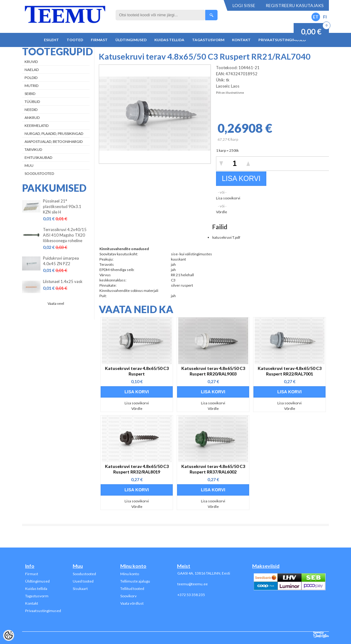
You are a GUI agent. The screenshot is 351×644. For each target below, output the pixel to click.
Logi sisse (244, 5)
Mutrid (31, 86)
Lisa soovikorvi (228, 198)
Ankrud (32, 118)
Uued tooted (83, 581)
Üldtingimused (131, 40)
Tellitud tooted (132, 589)
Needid (31, 110)
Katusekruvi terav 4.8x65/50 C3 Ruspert (137, 371)
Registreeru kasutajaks (295, 5)
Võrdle (222, 212)
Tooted (75, 40)
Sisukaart (80, 589)
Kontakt (241, 40)
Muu (29, 165)
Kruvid (31, 62)
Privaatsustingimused (282, 40)
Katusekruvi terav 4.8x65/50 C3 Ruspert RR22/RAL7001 (290, 371)
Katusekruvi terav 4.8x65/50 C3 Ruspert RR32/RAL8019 (137, 469)
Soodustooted (39, 173)
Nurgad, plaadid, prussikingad (54, 134)
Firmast (99, 40)
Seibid (30, 94)
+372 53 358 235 (191, 595)
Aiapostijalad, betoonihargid (54, 141)
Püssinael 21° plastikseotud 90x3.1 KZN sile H (62, 206)
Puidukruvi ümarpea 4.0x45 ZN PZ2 (61, 261)
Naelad (32, 70)
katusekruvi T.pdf (226, 237)
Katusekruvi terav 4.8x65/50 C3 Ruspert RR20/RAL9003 (213, 371)
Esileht (51, 40)
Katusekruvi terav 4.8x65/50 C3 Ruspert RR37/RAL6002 (213, 469)
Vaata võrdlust (132, 603)
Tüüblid (32, 102)
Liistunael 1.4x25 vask (63, 281)
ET (316, 17)
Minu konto (130, 574)
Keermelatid (37, 126)
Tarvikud (33, 149)
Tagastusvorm (208, 40)
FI (325, 17)
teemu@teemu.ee (193, 584)
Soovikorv (128, 596)
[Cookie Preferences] (9, 635)
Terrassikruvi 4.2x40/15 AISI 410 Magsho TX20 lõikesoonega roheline (65, 235)
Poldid (31, 78)
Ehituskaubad (38, 157)
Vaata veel (56, 303)
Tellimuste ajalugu (135, 581)
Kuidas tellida (169, 40)
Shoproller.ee (321, 635)
